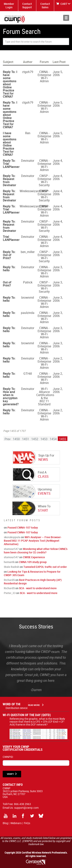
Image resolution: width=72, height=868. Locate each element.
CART (64, 4)
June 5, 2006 (58, 73)
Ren (28, 133)
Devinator (28, 161)
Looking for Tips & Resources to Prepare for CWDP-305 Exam (32, 573)
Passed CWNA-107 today (23, 527)
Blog (5, 823)
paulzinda (28, 313)
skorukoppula (12, 537)
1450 (16, 439)
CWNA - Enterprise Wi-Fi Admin (44, 76)
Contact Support (27, 5)
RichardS (9, 580)
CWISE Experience (34, 557)
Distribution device (17, 708)
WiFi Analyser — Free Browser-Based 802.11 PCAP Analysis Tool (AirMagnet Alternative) (33, 541)
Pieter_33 (10, 593)
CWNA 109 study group (33, 562)
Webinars (16, 823)
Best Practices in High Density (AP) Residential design (33, 582)
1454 (53, 439)
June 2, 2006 (58, 360)
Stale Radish (12, 567)
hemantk (9, 562)
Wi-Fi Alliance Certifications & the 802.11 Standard (45, 396)
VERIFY (10, 774)
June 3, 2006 (58, 253)
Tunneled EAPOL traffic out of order (45, 567)
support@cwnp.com (26, 808)
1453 (44, 439)
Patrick (28, 282)
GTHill (28, 374)
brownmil (28, 297)
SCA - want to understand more (38, 588)
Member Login (9, 5)
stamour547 (11, 549)
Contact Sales (45, 5)
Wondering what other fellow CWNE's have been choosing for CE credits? (36, 551)
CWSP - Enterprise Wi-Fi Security (44, 180)
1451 (26, 439)
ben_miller (28, 252)
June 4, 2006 (58, 162)
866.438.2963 (22, 804)
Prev (8, 439)
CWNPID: (8, 757)
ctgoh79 (28, 72)
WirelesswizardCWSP (34, 191)
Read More (34, 705)
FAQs (27, 823)
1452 (35, 439)
